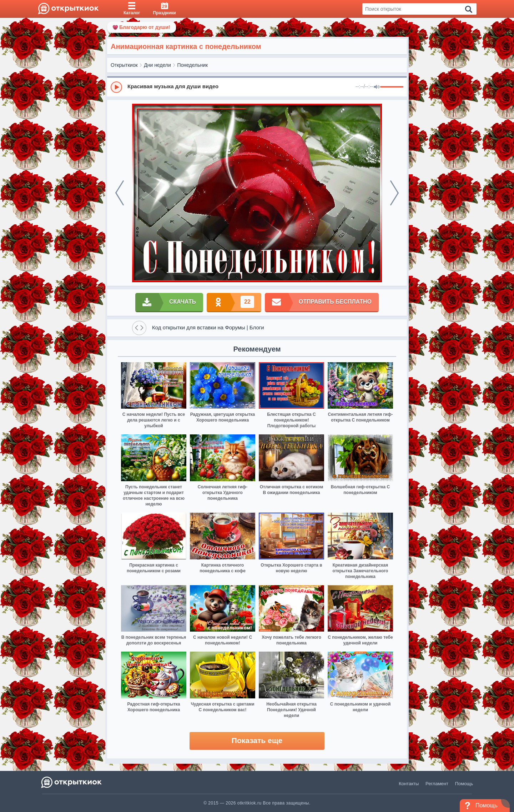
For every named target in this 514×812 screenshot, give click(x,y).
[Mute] (377, 87)
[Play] (116, 87)
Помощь (464, 784)
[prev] (120, 193)
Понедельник (193, 65)
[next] (394, 193)
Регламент (437, 784)
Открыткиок (124, 65)
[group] (257, 87)
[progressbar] (392, 87)
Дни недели (157, 65)
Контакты (409, 784)
